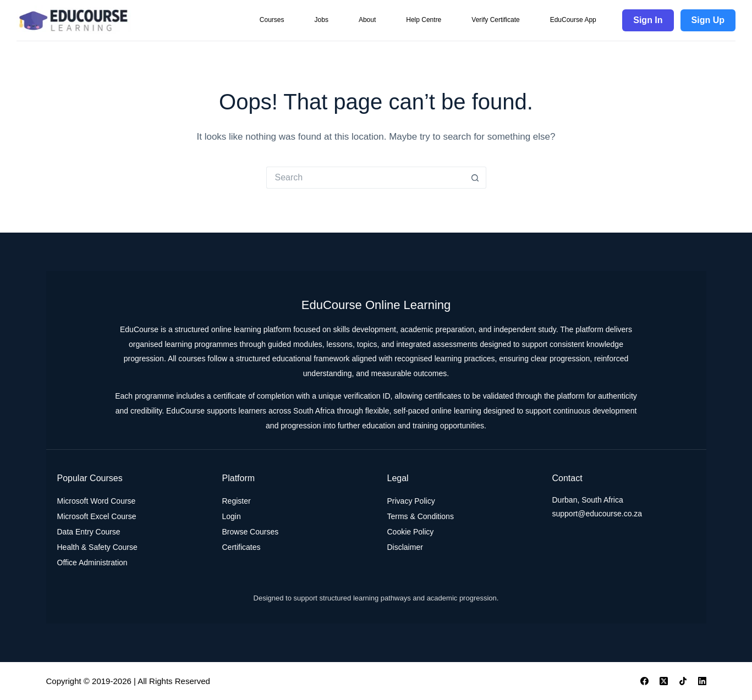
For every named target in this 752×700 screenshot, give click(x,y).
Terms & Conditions (421, 516)
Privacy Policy (411, 501)
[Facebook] (644, 681)
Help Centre (424, 20)
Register (237, 501)
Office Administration (92, 563)
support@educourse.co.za (597, 514)
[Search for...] (365, 178)
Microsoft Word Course (97, 501)
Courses (272, 20)
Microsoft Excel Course (97, 516)
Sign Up (708, 20)
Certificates (241, 547)
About (367, 20)
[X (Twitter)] (664, 681)
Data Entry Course (89, 532)
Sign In (648, 20)
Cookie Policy (411, 532)
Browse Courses (251, 532)
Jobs (322, 20)
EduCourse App (573, 20)
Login (232, 516)
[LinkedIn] (702, 681)
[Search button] (475, 178)
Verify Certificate (495, 20)
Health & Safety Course (97, 547)
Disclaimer (405, 547)
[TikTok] (683, 681)
